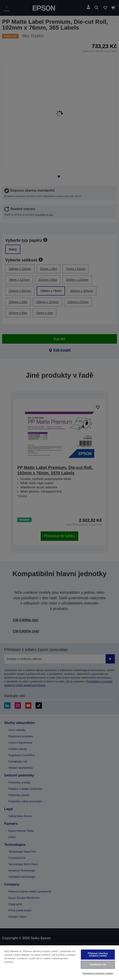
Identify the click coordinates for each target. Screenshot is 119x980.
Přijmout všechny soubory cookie (98, 954)
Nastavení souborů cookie (98, 973)
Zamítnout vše (98, 964)
